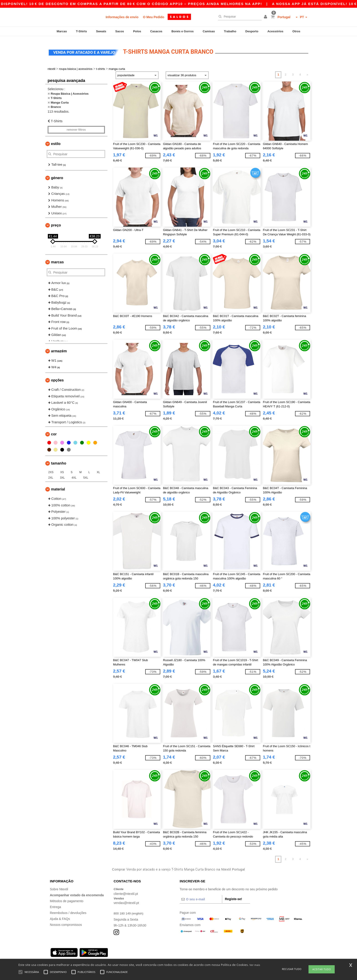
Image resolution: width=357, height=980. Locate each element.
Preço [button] (56, 222)
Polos (137, 31)
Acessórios (275, 31)
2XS (51, 469)
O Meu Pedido (154, 17)
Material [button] (58, 486)
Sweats (101, 31)
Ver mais (255, 965)
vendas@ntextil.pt (126, 899)
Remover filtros (76, 126)
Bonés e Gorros (183, 31)
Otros (296, 31)
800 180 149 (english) (129, 910)
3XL (62, 474)
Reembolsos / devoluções (68, 909)
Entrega (55, 904)
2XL (51, 474)
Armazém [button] (59, 348)
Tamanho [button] (59, 460)
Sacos (120, 31)
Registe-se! (233, 896)
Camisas (209, 31)
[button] (266, 17)
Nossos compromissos (66, 921)
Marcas (62, 31)
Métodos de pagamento (67, 898)
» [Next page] (307, 71)
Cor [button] (54, 431)
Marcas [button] (57, 259)
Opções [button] (57, 377)
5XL (86, 474)
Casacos (156, 31)
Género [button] (57, 174)
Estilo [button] (56, 140)
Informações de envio (122, 17)
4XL (74, 474)
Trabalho (230, 31)
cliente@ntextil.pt (126, 890)
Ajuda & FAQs (60, 915)
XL (98, 469)
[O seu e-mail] (201, 896)
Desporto (252, 31)
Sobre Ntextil (59, 886)
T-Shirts (81, 31)
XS (62, 469)
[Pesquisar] (239, 17)
